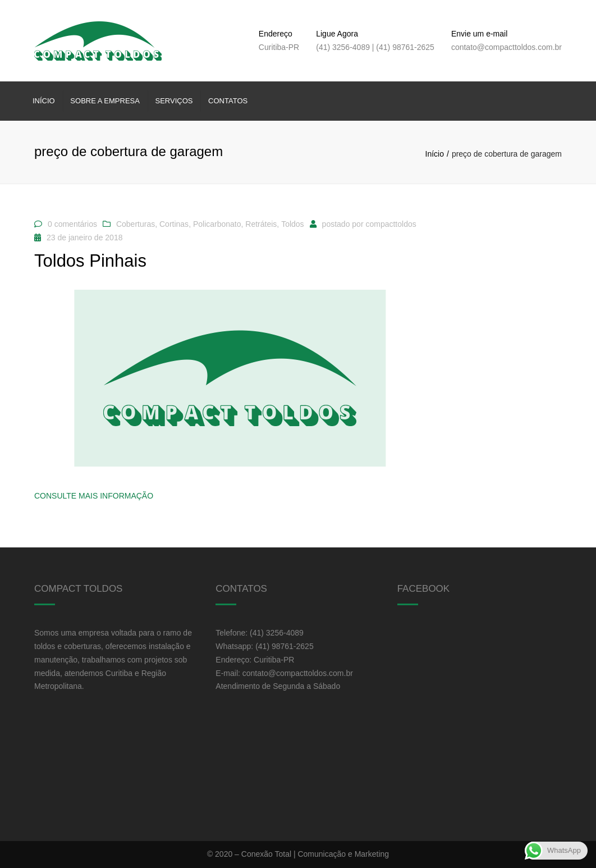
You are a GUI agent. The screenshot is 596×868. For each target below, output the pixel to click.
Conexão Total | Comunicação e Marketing (315, 854)
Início (44, 101)
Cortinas (174, 224)
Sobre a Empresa (105, 101)
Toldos (292, 224)
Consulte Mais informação (94, 496)
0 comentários (72, 224)
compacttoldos (391, 224)
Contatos (228, 101)
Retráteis (261, 224)
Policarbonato (217, 224)
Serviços (174, 101)
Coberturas (136, 224)
